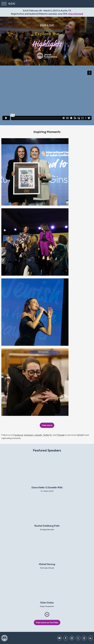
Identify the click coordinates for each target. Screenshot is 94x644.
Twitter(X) (47, 435)
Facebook (18, 435)
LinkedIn (38, 435)
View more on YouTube (47, 622)
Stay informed (76, 14)
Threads (61, 435)
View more (47, 425)
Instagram (29, 435)
